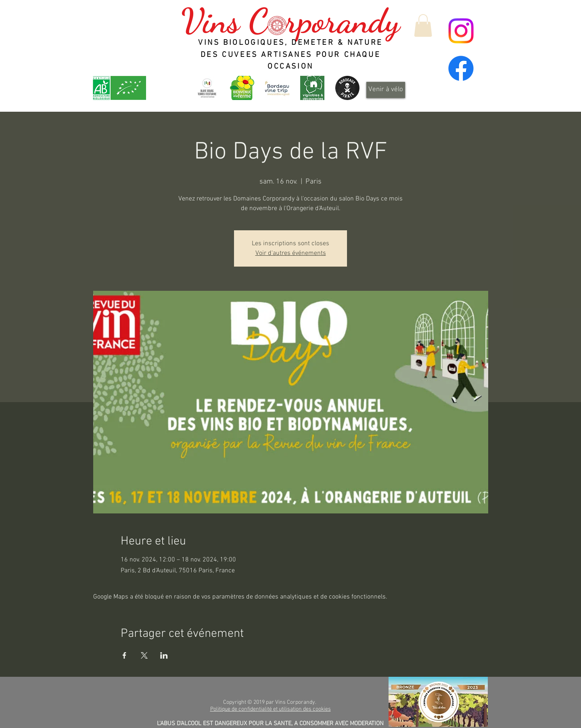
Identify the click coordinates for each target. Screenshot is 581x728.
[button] (423, 25)
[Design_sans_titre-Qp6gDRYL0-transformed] (347, 88)
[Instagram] (461, 31)
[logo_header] (242, 88)
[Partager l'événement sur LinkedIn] (164, 655)
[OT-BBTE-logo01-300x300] (207, 88)
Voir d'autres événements (291, 253)
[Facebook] (461, 68)
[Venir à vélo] (386, 90)
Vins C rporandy (290, 21)
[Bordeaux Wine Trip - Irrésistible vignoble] (277, 88)
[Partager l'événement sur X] (144, 655)
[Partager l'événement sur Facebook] (124, 655)
